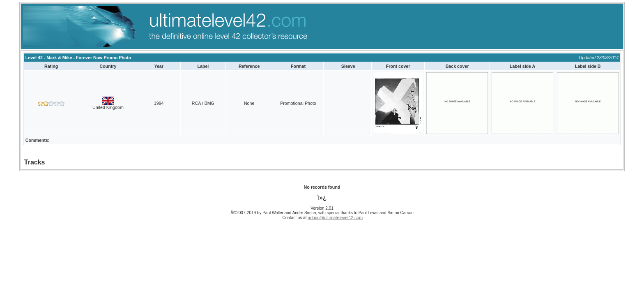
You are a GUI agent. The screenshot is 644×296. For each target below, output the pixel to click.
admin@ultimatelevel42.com (335, 217)
